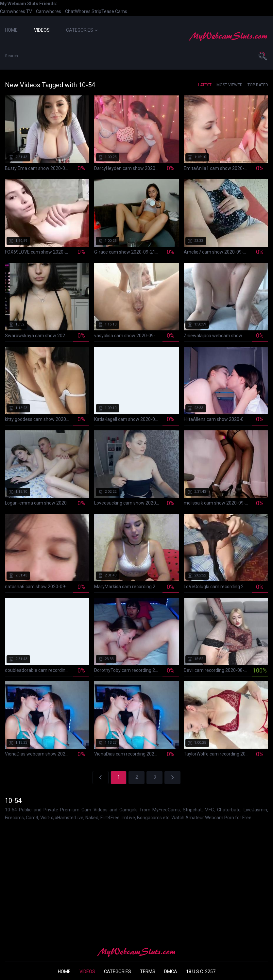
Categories (82, 30)
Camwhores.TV (16, 11)
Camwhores (49, 11)
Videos (42, 30)
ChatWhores (78, 11)
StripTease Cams (109, 11)
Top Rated (258, 85)
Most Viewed (230, 85)
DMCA (171, 972)
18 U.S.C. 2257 (201, 972)
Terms (148, 972)
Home (11, 30)
